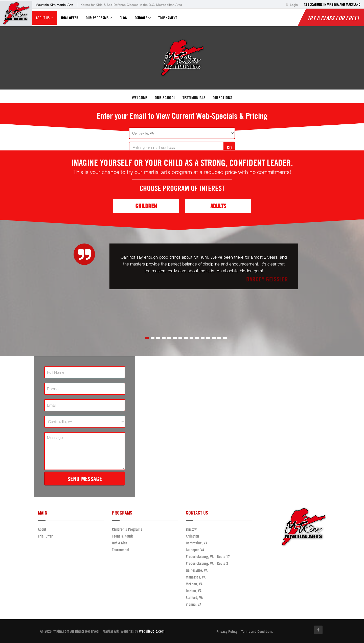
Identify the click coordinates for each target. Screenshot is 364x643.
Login (292, 5)
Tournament (168, 18)
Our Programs (99, 20)
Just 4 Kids (120, 543)
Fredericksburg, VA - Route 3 (207, 563)
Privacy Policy (227, 631)
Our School (165, 97)
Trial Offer (70, 18)
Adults (218, 206)
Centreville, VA (197, 543)
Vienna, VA (194, 604)
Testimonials (194, 97)
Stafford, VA (194, 597)
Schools (143, 20)
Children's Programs (127, 529)
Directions (222, 97)
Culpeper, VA (195, 550)
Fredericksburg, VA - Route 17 (208, 557)
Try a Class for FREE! (333, 18)
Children (146, 206)
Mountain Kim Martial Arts (54, 5)
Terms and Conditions (257, 631)
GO (229, 148)
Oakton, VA (194, 591)
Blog (123, 18)
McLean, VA (194, 584)
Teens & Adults (123, 536)
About (42, 529)
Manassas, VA (196, 577)
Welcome (140, 97)
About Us (44, 20)
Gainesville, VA (197, 570)
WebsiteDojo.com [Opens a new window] (152, 631)
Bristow (191, 529)
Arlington (192, 536)
